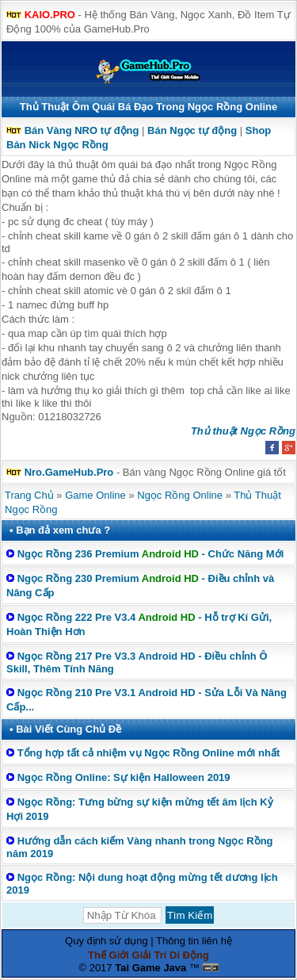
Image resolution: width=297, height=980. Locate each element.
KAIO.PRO (50, 15)
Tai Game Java (150, 968)
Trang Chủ (29, 495)
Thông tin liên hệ (194, 941)
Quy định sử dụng (107, 941)
